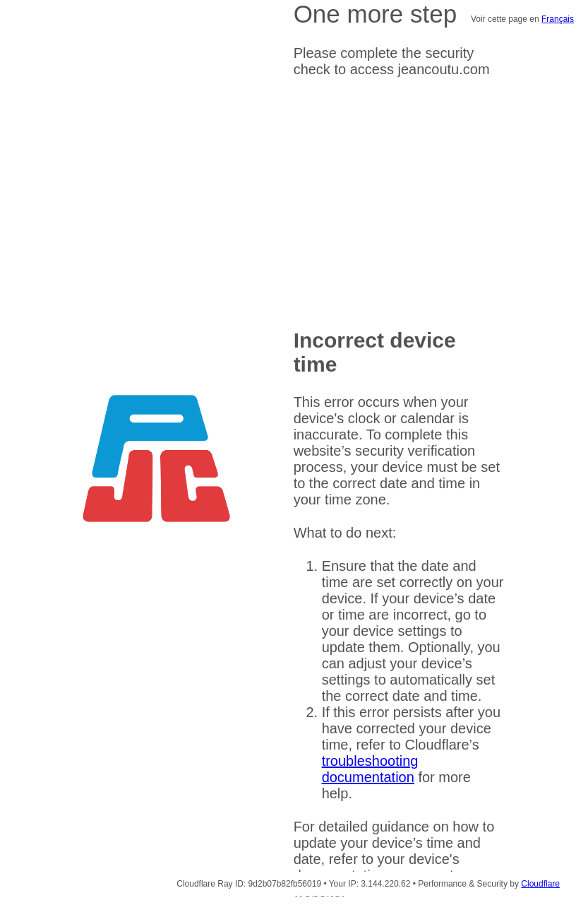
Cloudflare (540, 884)
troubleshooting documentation (370, 769)
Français (558, 19)
